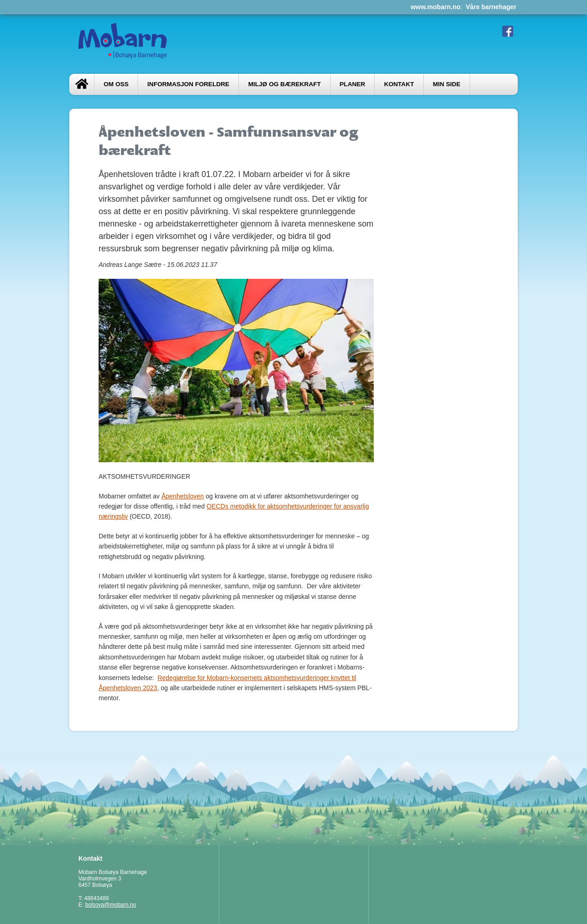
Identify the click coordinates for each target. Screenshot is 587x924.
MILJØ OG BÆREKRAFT (284, 84)
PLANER (353, 84)
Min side (447, 84)
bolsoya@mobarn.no (111, 905)
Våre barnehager (491, 7)
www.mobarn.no (435, 7)
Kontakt (399, 84)
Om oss (116, 84)
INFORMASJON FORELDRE (188, 84)
